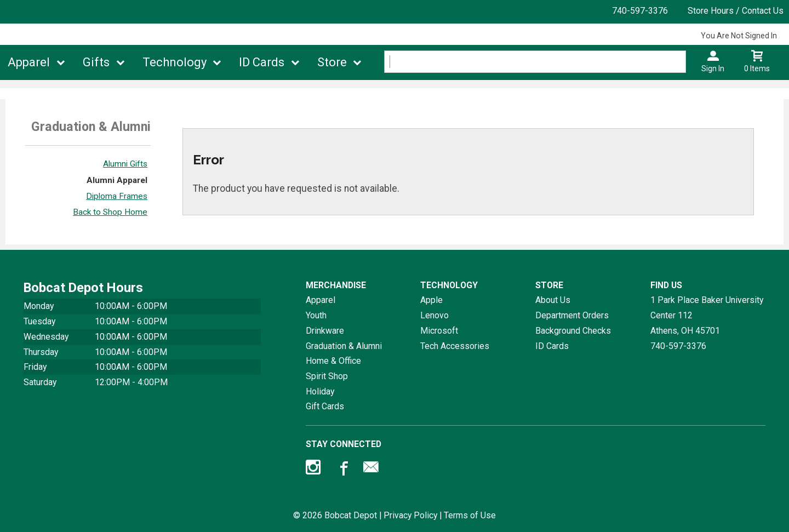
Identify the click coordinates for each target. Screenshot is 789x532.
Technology (175, 62)
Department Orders (572, 315)
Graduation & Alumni (344, 346)
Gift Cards (325, 406)
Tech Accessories (455, 346)
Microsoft (439, 331)
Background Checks (573, 331)
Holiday (320, 391)
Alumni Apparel (117, 180)
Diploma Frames (117, 196)
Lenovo (434, 315)
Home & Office (333, 361)
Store (332, 62)
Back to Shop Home (110, 212)
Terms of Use (470, 515)
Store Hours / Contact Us (736, 11)
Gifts (96, 62)
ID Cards (262, 62)
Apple (431, 300)
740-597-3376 (640, 11)
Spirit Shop (327, 376)
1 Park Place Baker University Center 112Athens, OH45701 (707, 315)
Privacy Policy (410, 515)
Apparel (29, 62)
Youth (316, 315)
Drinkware (325, 331)
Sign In (713, 68)
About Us (553, 300)
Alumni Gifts (125, 164)
